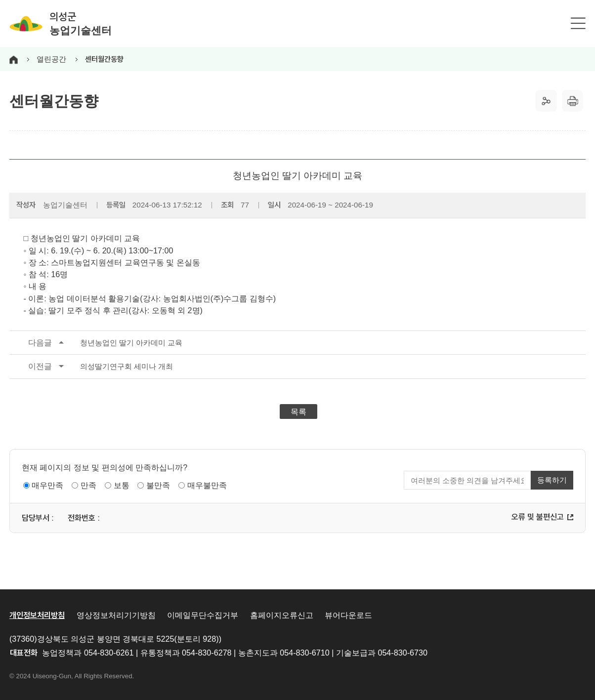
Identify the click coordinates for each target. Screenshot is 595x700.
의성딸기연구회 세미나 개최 (91, 367)
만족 (88, 485)
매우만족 (47, 485)
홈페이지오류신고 (282, 615)
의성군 (81, 23)
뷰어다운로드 (348, 615)
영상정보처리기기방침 (116, 615)
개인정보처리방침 (37, 615)
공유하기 (546, 101)
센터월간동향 (104, 59)
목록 (298, 412)
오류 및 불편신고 (538, 517)
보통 (122, 485)
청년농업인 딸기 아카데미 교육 (96, 343)
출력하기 (573, 101)
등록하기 (552, 480)
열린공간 (51, 59)
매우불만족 (207, 485)
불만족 (158, 485)
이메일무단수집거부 (203, 615)
